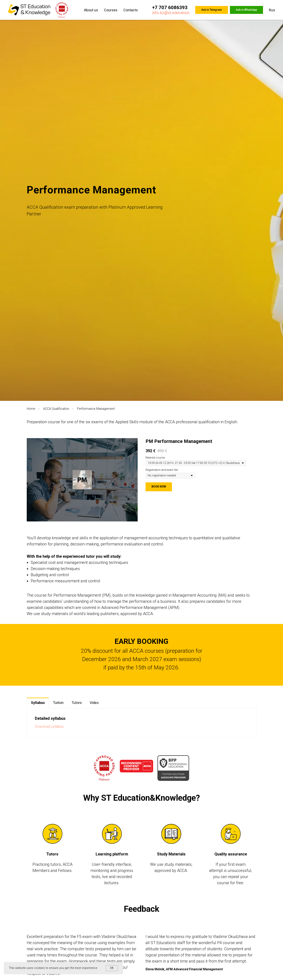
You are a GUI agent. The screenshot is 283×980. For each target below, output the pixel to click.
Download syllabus (49, 726)
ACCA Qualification (56, 409)
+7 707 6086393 (170, 8)
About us (91, 10)
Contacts (131, 10)
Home (31, 409)
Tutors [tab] (77, 703)
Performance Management (96, 409)
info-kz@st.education (171, 13)
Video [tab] (94, 703)
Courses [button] (111, 10)
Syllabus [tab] (38, 703)
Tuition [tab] (58, 703)
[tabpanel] (142, 723)
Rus (272, 10)
